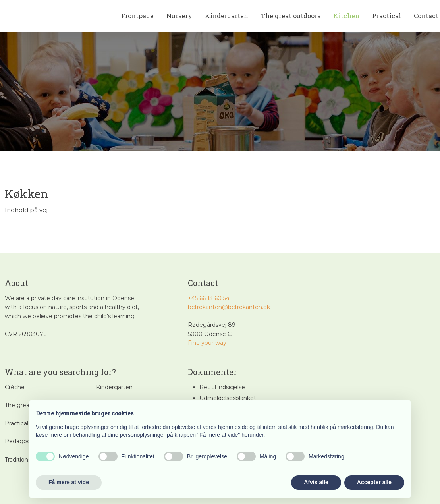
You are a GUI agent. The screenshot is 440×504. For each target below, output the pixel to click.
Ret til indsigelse (222, 387)
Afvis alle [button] (316, 482)
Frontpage (137, 16)
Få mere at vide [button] (69, 482)
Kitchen (346, 16)
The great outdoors (291, 16)
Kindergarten (227, 16)
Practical (387, 16)
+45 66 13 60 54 (209, 298)
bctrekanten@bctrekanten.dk (229, 307)
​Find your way (207, 343)
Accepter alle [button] (374, 482)
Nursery (179, 16)
